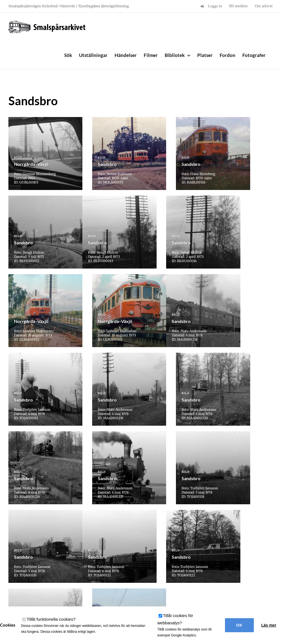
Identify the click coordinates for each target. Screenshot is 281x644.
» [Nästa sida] (154, 541)
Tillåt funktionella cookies (51, 619)
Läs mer (269, 625)
